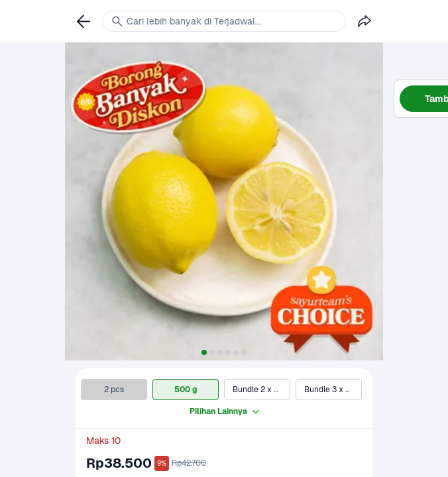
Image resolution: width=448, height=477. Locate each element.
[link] (84, 21)
